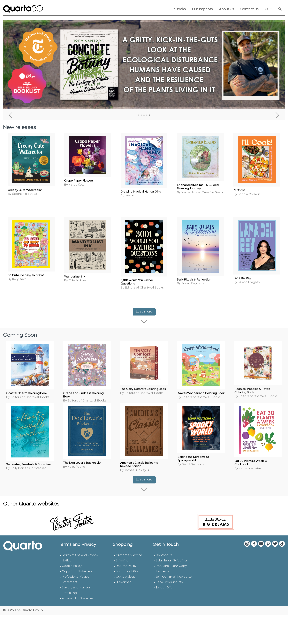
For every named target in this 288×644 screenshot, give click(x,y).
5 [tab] (150, 115)
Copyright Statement (77, 576)
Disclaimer (123, 587)
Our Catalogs (125, 582)
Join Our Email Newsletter (174, 582)
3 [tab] (144, 115)
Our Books (177, 9)
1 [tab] (138, 115)
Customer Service (129, 560)
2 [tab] (141, 115)
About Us (226, 9)
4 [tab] (147, 115)
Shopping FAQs (127, 576)
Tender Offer (165, 592)
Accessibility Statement (79, 603)
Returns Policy (126, 571)
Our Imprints (202, 9)
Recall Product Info (169, 587)
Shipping (122, 565)
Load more (146, 313)
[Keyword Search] (280, 9)
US (267, 9)
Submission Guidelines (172, 565)
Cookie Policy (72, 571)
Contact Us (249, 9)
